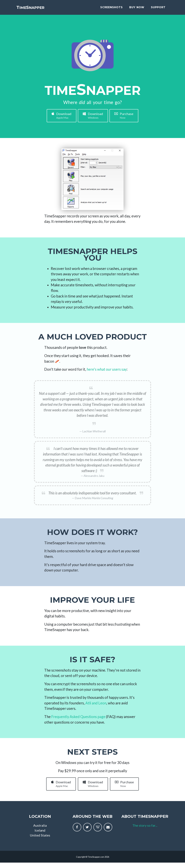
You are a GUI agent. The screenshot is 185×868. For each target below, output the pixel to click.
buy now (137, 9)
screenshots (112, 9)
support (158, 9)
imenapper (37, 9)
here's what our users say (107, 370)
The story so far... (145, 826)
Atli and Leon (96, 703)
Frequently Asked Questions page (78, 717)
